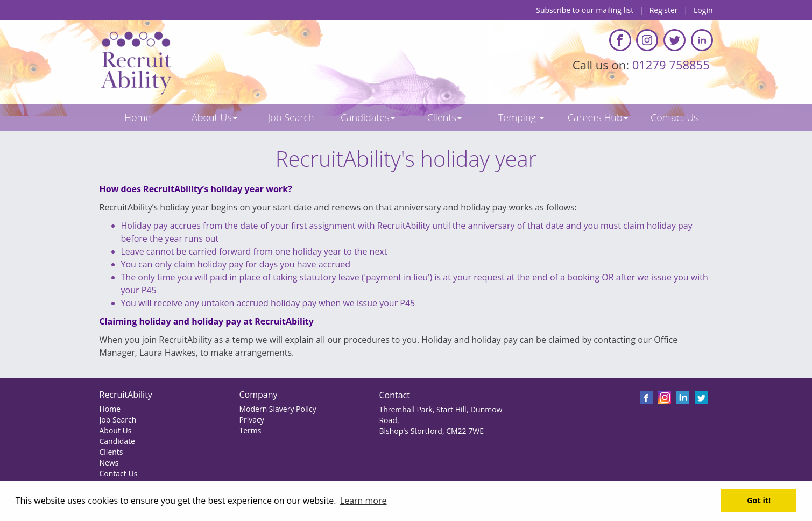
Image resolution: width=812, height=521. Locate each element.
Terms (250, 430)
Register (664, 10)
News (109, 463)
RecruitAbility (126, 395)
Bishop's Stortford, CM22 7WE (431, 431)
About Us (116, 430)
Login (703, 10)
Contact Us (119, 473)
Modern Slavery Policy (277, 409)
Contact (394, 395)
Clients (111, 452)
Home (110, 409)
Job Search (118, 420)
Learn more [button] (363, 501)
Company (258, 395)
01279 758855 (673, 65)
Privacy (251, 420)
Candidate (117, 441)
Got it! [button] (759, 500)
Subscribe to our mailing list (585, 10)
